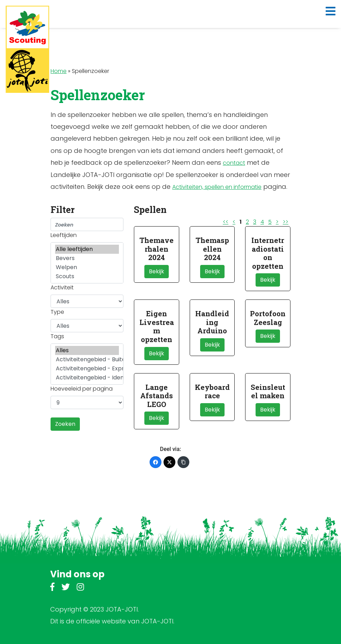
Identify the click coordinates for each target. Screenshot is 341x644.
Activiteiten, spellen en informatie (217, 187)
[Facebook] (156, 462)
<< (226, 222)
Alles (87, 350)
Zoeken (65, 424)
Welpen (87, 267)
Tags (57, 336)
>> (286, 222)
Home (59, 71)
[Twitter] (169, 462)
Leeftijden (64, 235)
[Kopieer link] (183, 462)
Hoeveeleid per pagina (82, 389)
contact (234, 163)
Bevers (87, 258)
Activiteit (62, 287)
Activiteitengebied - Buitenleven (87, 360)
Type (57, 312)
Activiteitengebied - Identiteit (87, 378)
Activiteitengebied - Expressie (87, 369)
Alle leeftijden (87, 249)
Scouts (87, 276)
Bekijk (157, 271)
